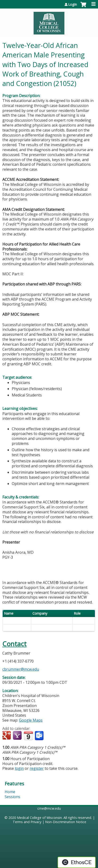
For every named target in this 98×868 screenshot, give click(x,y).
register (37, 768)
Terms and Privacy (27, 822)
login (19, 768)
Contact (14, 644)
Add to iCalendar (28, 736)
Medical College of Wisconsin (39, 818)
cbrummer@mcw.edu (21, 669)
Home (10, 792)
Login (73, 4)
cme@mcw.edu (49, 808)
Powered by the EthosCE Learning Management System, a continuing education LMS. (77, 862)
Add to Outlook (40, 736)
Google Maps (31, 720)
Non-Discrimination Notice (66, 822)
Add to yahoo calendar (18, 736)
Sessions (12, 797)
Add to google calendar (7, 736)
